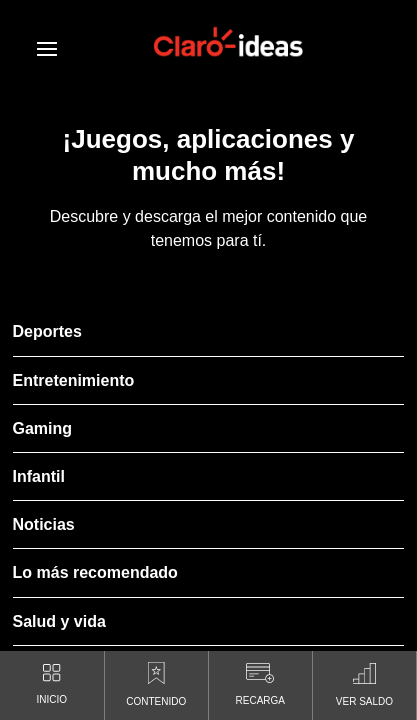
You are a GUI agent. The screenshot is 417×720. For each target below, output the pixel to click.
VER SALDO (364, 680)
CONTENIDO (156, 679)
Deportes (47, 331)
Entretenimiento (74, 380)
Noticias (44, 524)
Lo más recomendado (95, 572)
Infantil (39, 476)
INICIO (52, 679)
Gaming (43, 428)
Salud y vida (59, 621)
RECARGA (260, 679)
